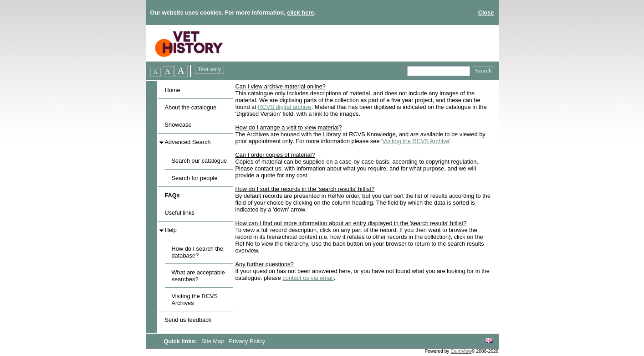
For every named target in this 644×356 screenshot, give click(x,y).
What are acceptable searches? (198, 276)
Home (173, 90)
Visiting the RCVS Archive (416, 141)
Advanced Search (188, 142)
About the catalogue (191, 107)
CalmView (461, 351)
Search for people (195, 178)
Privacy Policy (247, 341)
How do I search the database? (198, 252)
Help (171, 230)
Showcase (178, 125)
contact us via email (308, 278)
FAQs (172, 195)
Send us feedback (188, 320)
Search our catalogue (199, 161)
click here (300, 13)
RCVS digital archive (284, 107)
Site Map (214, 341)
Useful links (180, 213)
